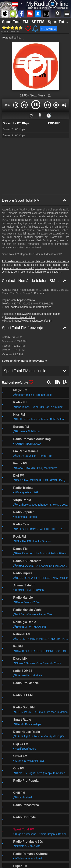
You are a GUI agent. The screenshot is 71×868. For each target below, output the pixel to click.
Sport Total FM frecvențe (23, 328)
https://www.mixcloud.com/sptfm (33, 321)
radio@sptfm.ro (42, 307)
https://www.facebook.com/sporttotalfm (38, 314)
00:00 (7, 105)
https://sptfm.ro (26, 300)
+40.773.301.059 (43, 304)
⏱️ (49, 115)
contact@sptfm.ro (21, 307)
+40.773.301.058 (22, 304)
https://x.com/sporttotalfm (20, 317)
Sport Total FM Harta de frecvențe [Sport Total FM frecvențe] (25, 361)
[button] (16, 105)
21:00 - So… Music (33, 95)
